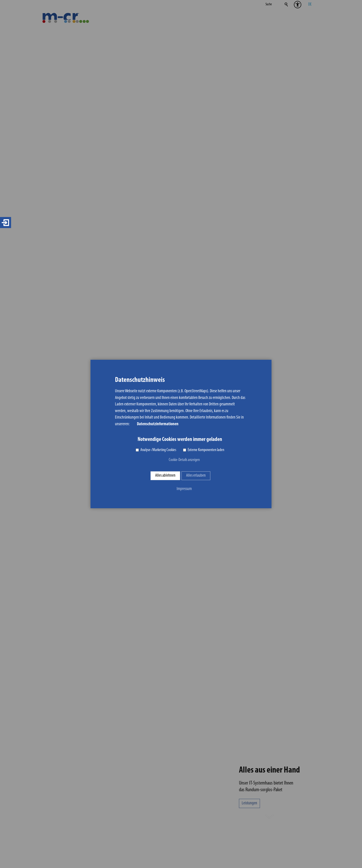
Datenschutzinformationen (158, 424)
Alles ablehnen (165, 476)
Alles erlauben (196, 476)
